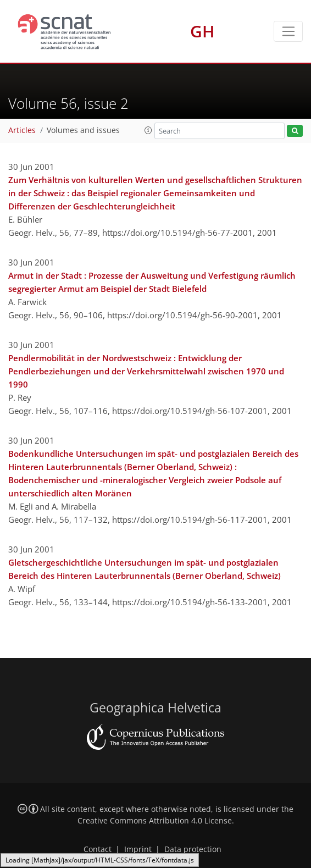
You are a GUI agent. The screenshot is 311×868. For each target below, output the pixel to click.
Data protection (193, 849)
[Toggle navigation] (288, 31)
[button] (148, 130)
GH (202, 31)
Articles (22, 130)
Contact (98, 849)
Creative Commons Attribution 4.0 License (155, 821)
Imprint (138, 849)
